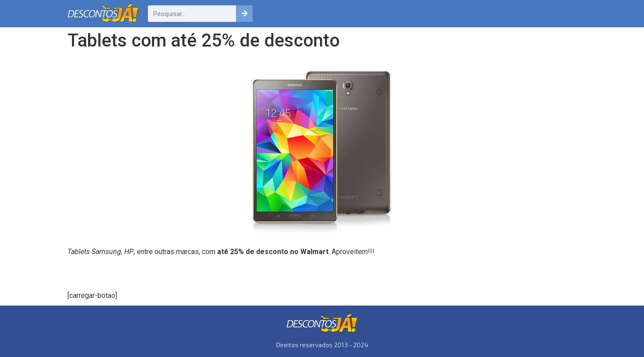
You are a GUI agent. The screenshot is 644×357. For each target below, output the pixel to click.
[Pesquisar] (244, 14)
